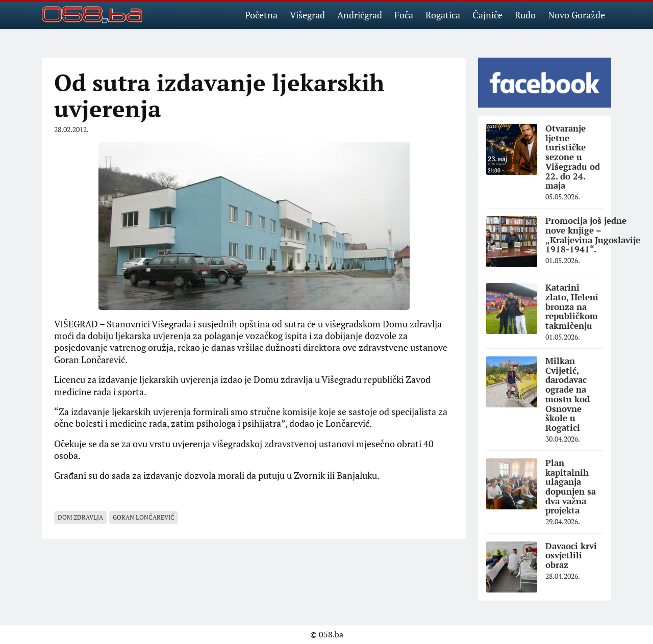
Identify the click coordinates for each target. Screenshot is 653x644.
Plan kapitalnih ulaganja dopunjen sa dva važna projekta (571, 486)
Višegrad (307, 15)
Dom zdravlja (80, 517)
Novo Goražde (576, 15)
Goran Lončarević (144, 517)
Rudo (525, 15)
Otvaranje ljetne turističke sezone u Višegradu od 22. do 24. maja (573, 157)
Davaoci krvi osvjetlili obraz (571, 555)
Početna (261, 15)
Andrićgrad (360, 15)
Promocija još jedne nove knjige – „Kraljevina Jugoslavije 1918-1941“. (593, 235)
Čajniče (487, 15)
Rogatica (443, 15)
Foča (404, 15)
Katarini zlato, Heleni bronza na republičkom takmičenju (572, 306)
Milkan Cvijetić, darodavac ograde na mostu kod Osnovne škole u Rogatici (568, 394)
